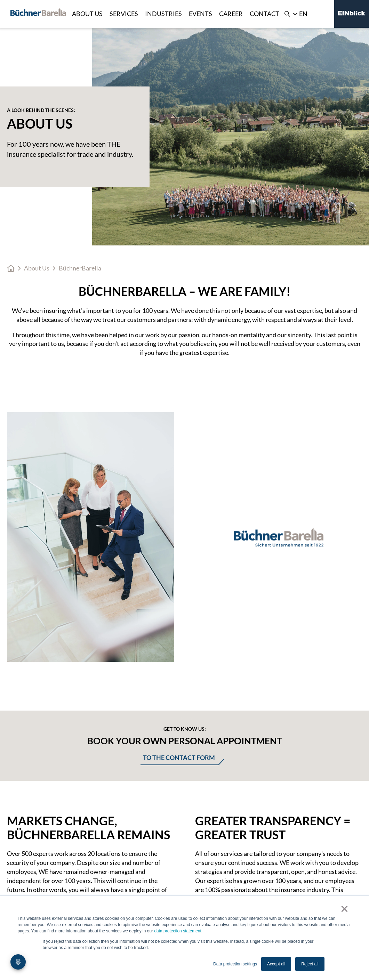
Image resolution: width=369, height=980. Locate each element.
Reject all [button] (310, 964)
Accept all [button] (276, 964)
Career (231, 14)
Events (200, 14)
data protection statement (178, 931)
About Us (87, 14)
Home (11, 268)
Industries (163, 14)
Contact (264, 14)
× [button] (344, 909)
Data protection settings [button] (235, 964)
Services (124, 14)
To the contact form (179, 758)
